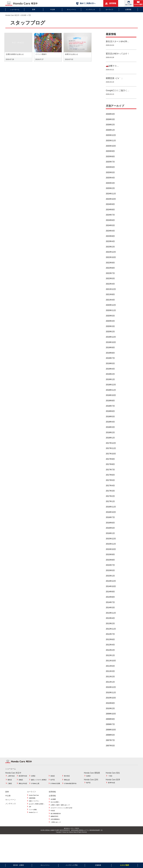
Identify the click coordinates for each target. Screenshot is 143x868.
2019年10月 (111, 347)
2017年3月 (110, 496)
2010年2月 (110, 714)
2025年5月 (110, 178)
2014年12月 (111, 586)
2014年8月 (110, 602)
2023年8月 (110, 241)
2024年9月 (110, 209)
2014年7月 (110, 607)
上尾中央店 (11, 781)
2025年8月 (110, 162)
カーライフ (109, 9)
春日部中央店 (23, 781)
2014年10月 (111, 591)
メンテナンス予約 (72, 865)
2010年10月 (111, 703)
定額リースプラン (34, 806)
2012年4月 (110, 650)
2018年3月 (110, 432)
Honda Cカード (33, 818)
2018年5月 (110, 422)
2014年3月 (110, 613)
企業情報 (128, 9)
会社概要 (53, 804)
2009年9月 (110, 724)
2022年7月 (110, 278)
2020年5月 (110, 321)
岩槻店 (21, 785)
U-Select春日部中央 (70, 789)
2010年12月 (111, 692)
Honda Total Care (34, 800)
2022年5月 (110, 284)
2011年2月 (110, 682)
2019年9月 (110, 353)
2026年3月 (110, 124)
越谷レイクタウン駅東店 (39, 785)
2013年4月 (110, 623)
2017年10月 (111, 459)
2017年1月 (110, 507)
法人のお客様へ (55, 807)
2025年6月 (110, 172)
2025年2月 (110, 194)
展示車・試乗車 (19, 865)
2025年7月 (110, 167)
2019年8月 (110, 358)
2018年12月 (111, 390)
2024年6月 (110, 225)
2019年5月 (110, 369)
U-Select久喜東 (55, 789)
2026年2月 (110, 130)
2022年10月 (111, 262)
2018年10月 (111, 400)
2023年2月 (110, 252)
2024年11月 (111, 199)
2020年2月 (110, 337)
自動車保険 (32, 803)
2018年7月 (110, 411)
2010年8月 (110, 708)
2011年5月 (110, 671)
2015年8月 (110, 565)
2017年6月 (110, 480)
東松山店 (67, 785)
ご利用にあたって (56, 827)
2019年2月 (110, 379)
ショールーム (15, 9)
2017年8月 (110, 470)
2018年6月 (110, 416)
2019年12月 (111, 342)
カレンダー (129, 3)
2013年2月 (110, 629)
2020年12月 (111, 310)
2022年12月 (111, 257)
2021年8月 (110, 300)
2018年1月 (110, 443)
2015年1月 (110, 581)
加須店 (53, 781)
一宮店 (110, 781)
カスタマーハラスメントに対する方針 (62, 813)
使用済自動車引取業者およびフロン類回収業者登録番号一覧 (87, 835)
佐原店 (88, 781)
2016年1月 (110, 538)
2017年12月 (111, 448)
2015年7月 (110, 570)
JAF (30, 812)
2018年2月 (110, 438)
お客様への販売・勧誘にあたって (60, 810)
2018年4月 (110, 427)
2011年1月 (110, 687)
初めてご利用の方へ (86, 3)
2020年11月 (111, 316)
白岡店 (33, 781)
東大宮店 (67, 781)
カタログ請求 (138, 3)
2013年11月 (111, 618)
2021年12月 (111, 294)
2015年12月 (111, 544)
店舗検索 (98, 865)
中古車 (53, 9)
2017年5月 (110, 485)
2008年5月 (110, 740)
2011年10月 (111, 666)
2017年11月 (111, 454)
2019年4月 (110, 374)
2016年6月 (110, 528)
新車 (34, 9)
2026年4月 (110, 119)
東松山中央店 (23, 789)
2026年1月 (110, 135)
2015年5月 (110, 576)
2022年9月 (110, 268)
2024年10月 (111, 204)
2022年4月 (110, 289)
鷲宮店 (10, 785)
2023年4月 (110, 247)
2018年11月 (111, 395)
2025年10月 (111, 151)
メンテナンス (90, 9)
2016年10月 (111, 517)
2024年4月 (110, 236)
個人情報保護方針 (56, 819)
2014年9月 (110, 597)
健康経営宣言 (54, 822)
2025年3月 (110, 188)
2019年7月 (110, 363)
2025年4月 (110, 183)
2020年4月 (110, 326)
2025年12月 (111, 140)
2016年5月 (110, 533)
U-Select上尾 (35, 789)
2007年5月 (110, 751)
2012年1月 (110, 661)
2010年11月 (111, 698)
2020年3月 (110, 331)
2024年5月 (110, 231)
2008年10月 (111, 735)
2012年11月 (111, 634)
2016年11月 (111, 512)
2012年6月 (110, 645)
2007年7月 (110, 745)
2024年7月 (110, 220)
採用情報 (111, 3)
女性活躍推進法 (55, 824)
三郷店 (10, 789)
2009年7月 (110, 730)
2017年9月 (110, 464)
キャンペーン (72, 9)
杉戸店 (53, 785)
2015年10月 (111, 554)
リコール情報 (33, 815)
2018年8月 (110, 406)
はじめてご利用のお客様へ (37, 809)
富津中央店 (112, 788)
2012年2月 (110, 655)
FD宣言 (53, 816)
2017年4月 (110, 491)
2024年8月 (110, 215)
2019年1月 (110, 385)
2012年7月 (110, 639)
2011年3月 (110, 676)
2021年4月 (110, 305)
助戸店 (88, 788)
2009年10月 (111, 719)
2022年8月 (110, 273)
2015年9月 (110, 560)
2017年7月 (110, 475)
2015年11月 (111, 549)
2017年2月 (110, 501)
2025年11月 (111, 146)
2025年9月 (110, 156)
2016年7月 (110, 523)
